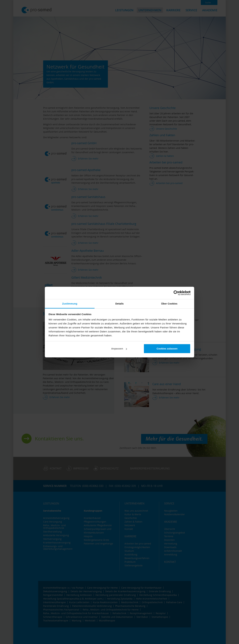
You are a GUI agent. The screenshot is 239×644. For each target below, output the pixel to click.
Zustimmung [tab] (70, 304)
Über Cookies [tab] (169, 304)
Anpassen (119, 349)
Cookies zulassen (167, 349)
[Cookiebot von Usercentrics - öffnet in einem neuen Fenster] (176, 293)
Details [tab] (119, 304)
